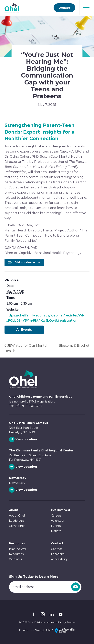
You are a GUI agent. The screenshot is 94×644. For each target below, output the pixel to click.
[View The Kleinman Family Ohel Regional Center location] (23, 467)
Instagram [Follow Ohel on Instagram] (43, 614)
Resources (17, 543)
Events (56, 526)
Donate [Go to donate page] (64, 8)
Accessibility (59, 559)
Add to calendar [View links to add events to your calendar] (25, 262)
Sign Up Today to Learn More (34, 577)
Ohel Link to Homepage (23, 379)
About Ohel (17, 516)
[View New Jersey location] (23, 490)
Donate (56, 531)
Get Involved (60, 510)
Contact (57, 549)
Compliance (17, 526)
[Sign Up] (76, 587)
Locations (58, 554)
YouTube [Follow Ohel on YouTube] (61, 614)
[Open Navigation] (86, 7)
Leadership (17, 521)
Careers (56, 516)
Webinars (15, 559)
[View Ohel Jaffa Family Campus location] (23, 439)
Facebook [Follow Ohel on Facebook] (34, 614)
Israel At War (18, 549)
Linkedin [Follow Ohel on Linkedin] (52, 614)
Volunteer (58, 521)
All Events (24, 330)
